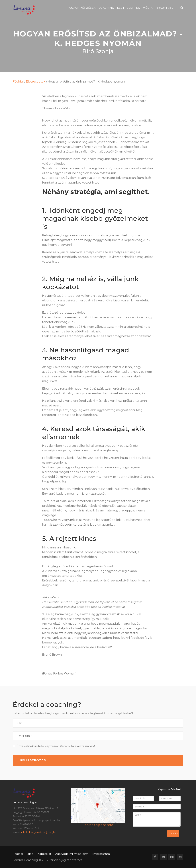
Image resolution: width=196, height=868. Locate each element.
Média (148, 8)
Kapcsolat (44, 854)
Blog (30, 854)
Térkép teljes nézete (98, 825)
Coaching (106, 8)
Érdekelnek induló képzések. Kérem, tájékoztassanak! (54, 746)
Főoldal (18, 82)
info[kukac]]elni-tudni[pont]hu (39, 832)
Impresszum (101, 854)
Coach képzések (82, 8)
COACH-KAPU (166, 8)
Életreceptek (128, 8)
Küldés (173, 833)
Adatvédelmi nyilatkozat (72, 854)
